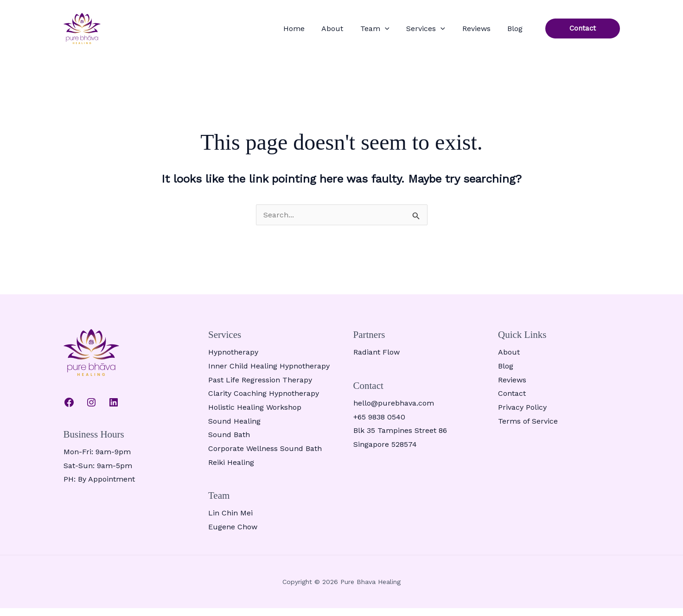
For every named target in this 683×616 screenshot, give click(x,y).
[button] (412, 32)
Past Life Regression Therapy (260, 387)
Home (336, 32)
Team (402, 32)
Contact (512, 401)
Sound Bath (229, 442)
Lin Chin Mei (230, 521)
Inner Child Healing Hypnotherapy (269, 374)
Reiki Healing (231, 470)
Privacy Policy (522, 415)
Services (445, 32)
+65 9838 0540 (379, 424)
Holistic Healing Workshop (255, 415)
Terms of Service (528, 429)
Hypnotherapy (233, 360)
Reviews (488, 32)
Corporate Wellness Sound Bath (265, 456)
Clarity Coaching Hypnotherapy (264, 401)
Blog (519, 32)
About (367, 32)
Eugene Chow (233, 535)
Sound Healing (234, 429)
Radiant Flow (377, 360)
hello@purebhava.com (394, 411)
